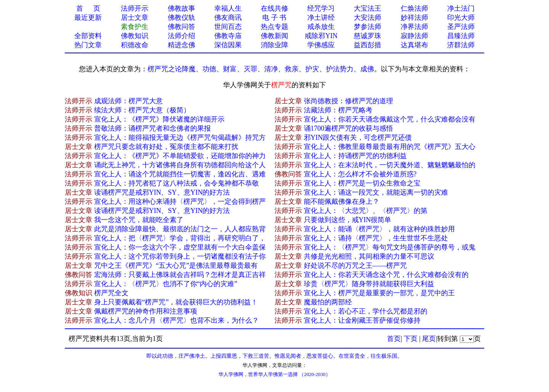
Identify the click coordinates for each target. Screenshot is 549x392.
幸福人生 (228, 8)
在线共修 (274, 8)
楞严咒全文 (111, 293)
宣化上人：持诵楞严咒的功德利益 (355, 156)
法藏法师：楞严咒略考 (338, 110)
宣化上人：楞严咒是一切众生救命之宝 (362, 183)
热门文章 (88, 45)
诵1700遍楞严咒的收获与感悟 (348, 128)
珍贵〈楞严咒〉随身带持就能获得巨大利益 (369, 284)
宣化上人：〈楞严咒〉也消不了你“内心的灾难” (166, 284)
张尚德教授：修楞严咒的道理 (348, 101)
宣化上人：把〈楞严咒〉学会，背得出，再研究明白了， (180, 238)
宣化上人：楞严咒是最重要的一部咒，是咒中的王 (379, 293)
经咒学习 (321, 8)
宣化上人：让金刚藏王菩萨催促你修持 (362, 320)
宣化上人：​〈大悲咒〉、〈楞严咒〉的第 (366, 211)
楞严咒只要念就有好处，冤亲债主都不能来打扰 (166, 147)
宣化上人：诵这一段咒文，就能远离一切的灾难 (376, 192)
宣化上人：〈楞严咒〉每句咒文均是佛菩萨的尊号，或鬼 (390, 247)
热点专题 (274, 27)
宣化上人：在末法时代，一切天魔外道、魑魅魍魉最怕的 (390, 165)
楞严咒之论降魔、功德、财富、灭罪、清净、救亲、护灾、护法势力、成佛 (261, 69)
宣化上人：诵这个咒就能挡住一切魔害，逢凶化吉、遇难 (180, 174)
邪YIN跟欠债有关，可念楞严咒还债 (358, 138)
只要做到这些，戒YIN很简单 (348, 220)
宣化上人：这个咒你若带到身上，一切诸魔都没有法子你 (180, 256)
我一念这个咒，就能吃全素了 (139, 220)
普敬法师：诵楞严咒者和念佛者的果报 (152, 128)
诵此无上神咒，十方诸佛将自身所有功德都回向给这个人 (180, 165)
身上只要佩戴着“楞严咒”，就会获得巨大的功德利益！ (176, 302)
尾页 (429, 339)
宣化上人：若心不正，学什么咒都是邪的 (366, 311)
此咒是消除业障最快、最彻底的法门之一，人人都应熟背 (180, 229)
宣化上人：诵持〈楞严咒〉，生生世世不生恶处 (376, 238)
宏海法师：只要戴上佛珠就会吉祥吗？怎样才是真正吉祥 (180, 275)
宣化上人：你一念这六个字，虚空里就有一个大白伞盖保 (180, 247)
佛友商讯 (228, 18)
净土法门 (461, 8)
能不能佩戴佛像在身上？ (342, 202)
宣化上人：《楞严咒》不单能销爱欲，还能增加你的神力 (180, 156)
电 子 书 (274, 18)
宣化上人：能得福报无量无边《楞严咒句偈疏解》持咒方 (180, 138)
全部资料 (88, 36)
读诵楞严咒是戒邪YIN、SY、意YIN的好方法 (162, 192)
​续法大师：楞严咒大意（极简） (142, 110)
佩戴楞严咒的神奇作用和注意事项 (146, 311)
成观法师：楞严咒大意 (128, 101)
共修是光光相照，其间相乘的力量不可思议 (369, 256)
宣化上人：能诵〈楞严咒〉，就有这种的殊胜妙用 (379, 229)
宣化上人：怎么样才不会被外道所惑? (360, 174)
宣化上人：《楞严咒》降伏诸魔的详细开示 (159, 119)
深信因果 (228, 45)
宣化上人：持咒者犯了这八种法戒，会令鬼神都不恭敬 (177, 183)
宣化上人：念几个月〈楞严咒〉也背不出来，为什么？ (177, 320)
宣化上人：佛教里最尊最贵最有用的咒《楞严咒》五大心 (390, 147)
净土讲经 (321, 18)
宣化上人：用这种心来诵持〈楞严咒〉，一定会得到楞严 (180, 202)
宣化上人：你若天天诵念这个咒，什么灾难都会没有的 (386, 275)
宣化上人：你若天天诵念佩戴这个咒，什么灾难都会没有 (390, 119)
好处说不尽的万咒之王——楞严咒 (355, 266)
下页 (411, 339)
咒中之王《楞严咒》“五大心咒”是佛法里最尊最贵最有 (176, 266)
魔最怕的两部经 (328, 302)
